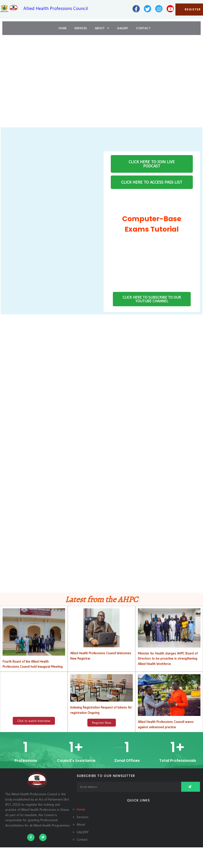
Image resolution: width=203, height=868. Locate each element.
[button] (7, 84)
